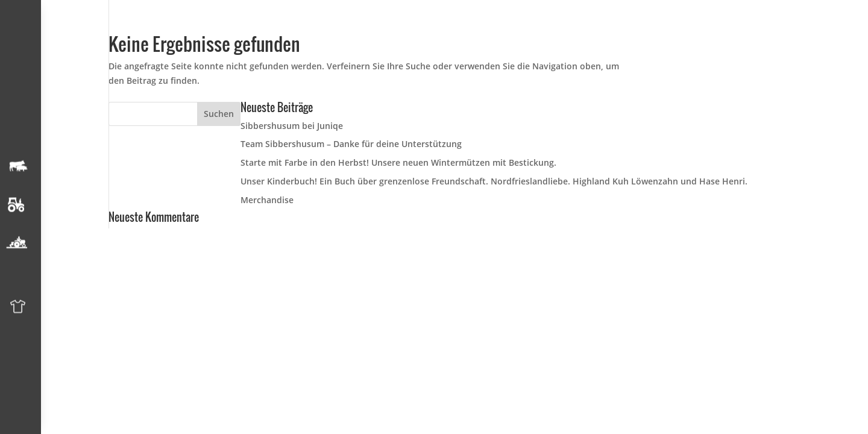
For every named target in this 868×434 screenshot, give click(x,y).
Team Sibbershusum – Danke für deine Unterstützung (351, 144)
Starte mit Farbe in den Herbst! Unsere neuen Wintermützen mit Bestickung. (398, 162)
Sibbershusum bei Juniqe (292, 126)
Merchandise (267, 200)
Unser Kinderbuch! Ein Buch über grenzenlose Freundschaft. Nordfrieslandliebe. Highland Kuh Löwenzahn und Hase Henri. (494, 181)
